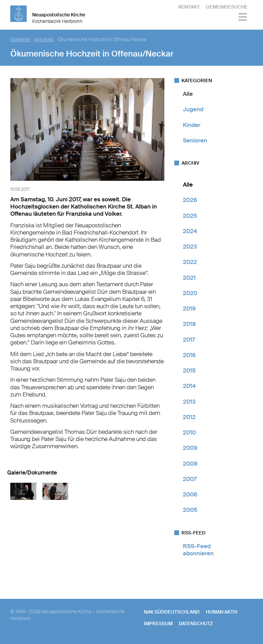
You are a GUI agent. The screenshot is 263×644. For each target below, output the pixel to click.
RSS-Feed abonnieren (198, 550)
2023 (190, 247)
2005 (190, 510)
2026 (190, 200)
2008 (190, 464)
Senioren (195, 140)
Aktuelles (44, 40)
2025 (190, 216)
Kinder (192, 125)
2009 (190, 448)
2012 (189, 417)
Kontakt (189, 7)
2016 (189, 355)
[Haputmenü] (243, 18)
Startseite (20, 40)
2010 (189, 432)
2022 (190, 262)
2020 (190, 293)
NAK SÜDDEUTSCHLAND (172, 612)
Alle (188, 94)
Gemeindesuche (227, 7)
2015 (189, 370)
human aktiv (222, 612)
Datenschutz (196, 623)
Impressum (158, 623)
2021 (189, 278)
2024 (190, 231)
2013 (189, 402)
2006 (190, 494)
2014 (189, 386)
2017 (189, 340)
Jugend (193, 109)
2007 (190, 479)
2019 (189, 308)
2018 (189, 324)
